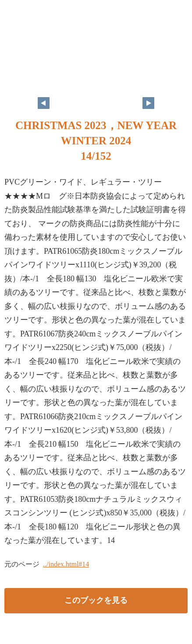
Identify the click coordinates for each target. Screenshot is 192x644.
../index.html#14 (66, 564)
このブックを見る (96, 600)
